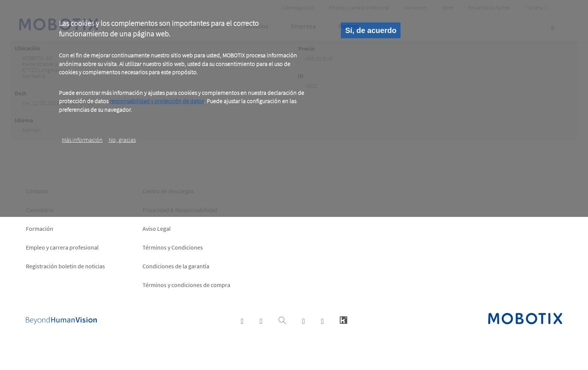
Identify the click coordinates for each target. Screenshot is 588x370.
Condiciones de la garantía (176, 266)
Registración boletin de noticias (65, 266)
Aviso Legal (157, 229)
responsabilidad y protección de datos (157, 101)
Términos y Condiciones (173, 247)
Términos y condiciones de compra (186, 285)
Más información (82, 140)
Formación (40, 229)
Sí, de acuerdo (371, 30)
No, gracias (122, 140)
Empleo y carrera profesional (62, 247)
